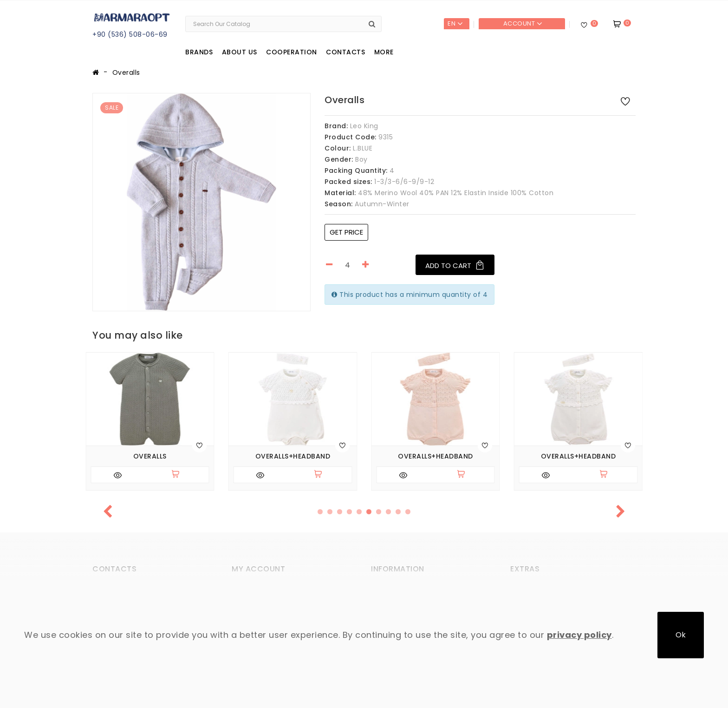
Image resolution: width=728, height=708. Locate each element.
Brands (199, 52)
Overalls (126, 72)
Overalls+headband (293, 456)
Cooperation (292, 52)
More (384, 52)
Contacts (345, 52)
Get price (346, 232)
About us (240, 52)
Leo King (364, 126)
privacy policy (579, 635)
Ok (681, 635)
